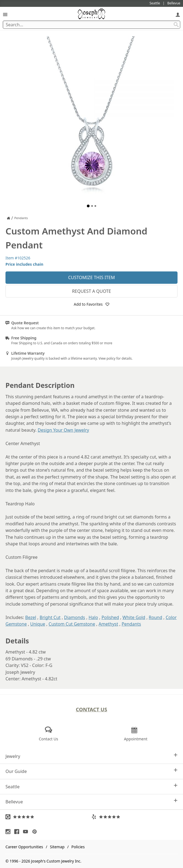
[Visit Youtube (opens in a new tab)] (27, 832)
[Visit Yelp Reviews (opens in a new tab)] (135, 817)
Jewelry (92, 756)
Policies (78, 847)
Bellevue (92, 802)
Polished (110, 617)
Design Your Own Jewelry (64, 430)
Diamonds (75, 617)
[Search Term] (92, 25)
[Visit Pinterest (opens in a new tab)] (36, 832)
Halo (93, 617)
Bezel (31, 617)
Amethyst (108, 624)
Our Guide (92, 771)
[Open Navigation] (5, 14)
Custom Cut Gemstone (72, 624)
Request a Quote (92, 291)
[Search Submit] (176, 25)
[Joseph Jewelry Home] (8, 218)
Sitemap (57, 847)
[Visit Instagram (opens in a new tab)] (9, 832)
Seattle (92, 787)
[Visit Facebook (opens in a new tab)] (18, 832)
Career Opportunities (24, 847)
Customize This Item (92, 277)
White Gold (134, 617)
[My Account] (178, 14)
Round (155, 617)
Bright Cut (50, 617)
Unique (38, 624)
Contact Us (92, 709)
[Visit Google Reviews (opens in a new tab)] (48, 817)
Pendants (131, 624)
